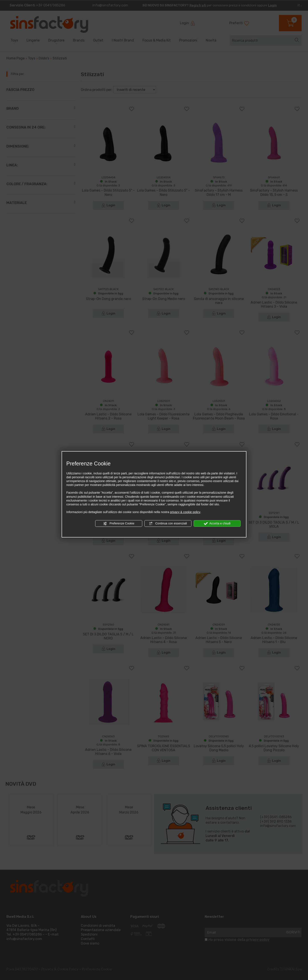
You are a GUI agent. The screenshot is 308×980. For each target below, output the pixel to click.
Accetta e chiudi (217, 524)
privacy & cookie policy (185, 512)
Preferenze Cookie (119, 524)
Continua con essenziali (168, 524)
